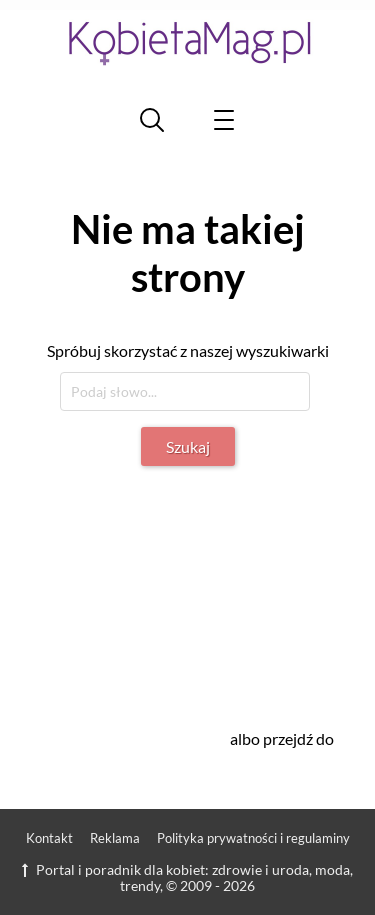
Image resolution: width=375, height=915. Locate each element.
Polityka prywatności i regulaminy (253, 838)
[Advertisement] (208, 586)
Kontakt (49, 838)
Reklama (115, 838)
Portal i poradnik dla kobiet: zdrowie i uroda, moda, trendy (187, 878)
